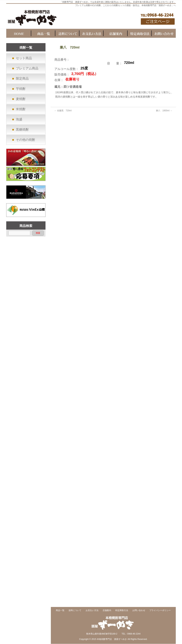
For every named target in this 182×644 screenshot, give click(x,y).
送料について (75, 610)
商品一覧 (60, 610)
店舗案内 (107, 610)
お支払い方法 (92, 610)
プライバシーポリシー (160, 610)
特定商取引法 (122, 610)
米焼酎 (21, 109)
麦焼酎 (21, 99)
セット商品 (24, 58)
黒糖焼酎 (22, 130)
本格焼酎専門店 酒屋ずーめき (112, 639)
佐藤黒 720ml (63, 111)
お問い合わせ (139, 610)
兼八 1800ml (164, 111)
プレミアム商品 (27, 68)
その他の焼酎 (26, 140)
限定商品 (22, 79)
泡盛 (19, 119)
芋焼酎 (21, 89)
